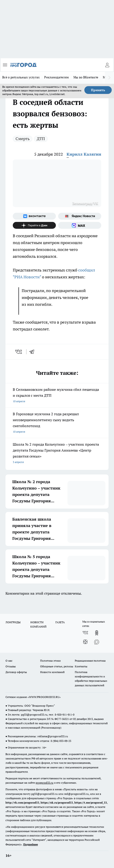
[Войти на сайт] (107, 65)
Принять (98, 90)
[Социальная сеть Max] (80, 225)
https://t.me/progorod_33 (91, 803)
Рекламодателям (57, 77)
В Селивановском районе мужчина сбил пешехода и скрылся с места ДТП (57, 396)
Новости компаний (52, 672)
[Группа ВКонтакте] (34, 216)
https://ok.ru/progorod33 (57, 803)
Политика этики (50, 661)
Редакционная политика (90, 661)
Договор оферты (16, 672)
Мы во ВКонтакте (86, 77)
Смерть (23, 139)
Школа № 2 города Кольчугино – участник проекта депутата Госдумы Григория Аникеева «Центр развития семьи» (57, 454)
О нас (9, 661)
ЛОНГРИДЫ (13, 622)
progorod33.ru (44, 783)
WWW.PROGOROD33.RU (44, 697)
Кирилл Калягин (84, 154)
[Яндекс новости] (80, 216)
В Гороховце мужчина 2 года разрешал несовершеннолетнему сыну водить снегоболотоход (57, 423)
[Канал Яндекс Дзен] (34, 225)
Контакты (81, 666)
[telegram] (33, 352)
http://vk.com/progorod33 (22, 803)
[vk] (19, 352)
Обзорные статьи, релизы (57, 666)
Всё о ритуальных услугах (21, 77)
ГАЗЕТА (60, 622)
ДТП (41, 139)
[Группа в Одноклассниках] (97, 633)
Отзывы (11, 666)
